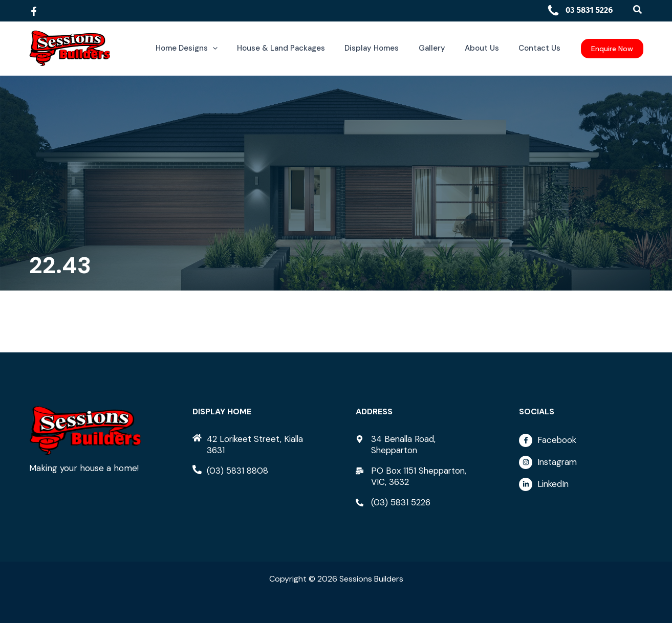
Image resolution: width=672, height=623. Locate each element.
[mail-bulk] (418, 476)
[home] (254, 444)
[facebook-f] (581, 443)
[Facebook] (34, 11)
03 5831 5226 (580, 10)
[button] (638, 10)
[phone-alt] (230, 471)
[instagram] (581, 465)
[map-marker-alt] (418, 444)
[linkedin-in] (581, 484)
